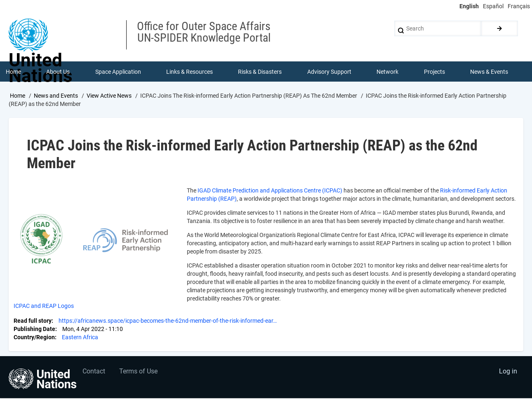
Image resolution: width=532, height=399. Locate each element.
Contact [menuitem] (94, 372)
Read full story (33, 322)
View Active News (109, 96)
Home (18, 96)
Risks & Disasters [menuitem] (260, 72)
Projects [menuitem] (434, 72)
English (469, 6)
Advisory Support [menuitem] (329, 72)
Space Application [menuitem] (118, 72)
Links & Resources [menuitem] (189, 72)
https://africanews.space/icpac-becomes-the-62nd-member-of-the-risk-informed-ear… (168, 322)
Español (493, 6)
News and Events (56, 96)
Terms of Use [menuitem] (139, 372)
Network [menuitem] (388, 72)
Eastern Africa (80, 338)
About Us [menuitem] (58, 72)
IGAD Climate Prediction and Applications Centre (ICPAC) (270, 191)
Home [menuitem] (13, 72)
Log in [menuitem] (508, 372)
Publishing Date (34, 330)
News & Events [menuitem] (490, 72)
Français (519, 6)
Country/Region (34, 338)
